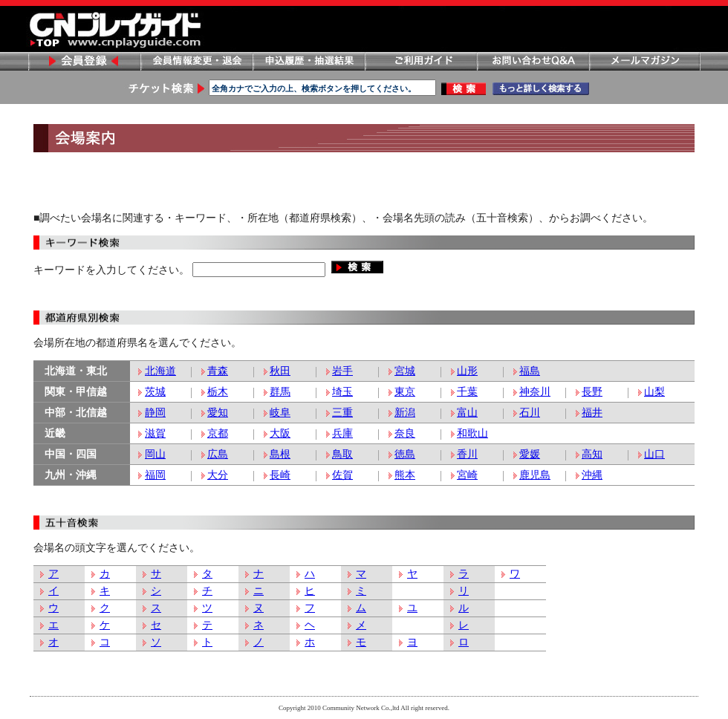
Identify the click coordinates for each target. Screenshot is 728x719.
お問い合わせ (533, 61)
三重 (342, 413)
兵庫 (342, 433)
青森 (218, 371)
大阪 (280, 433)
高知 (592, 454)
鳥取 (342, 454)
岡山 (155, 454)
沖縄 (592, 475)
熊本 (405, 475)
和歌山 (472, 433)
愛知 (218, 413)
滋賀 (155, 433)
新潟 (405, 413)
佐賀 (342, 475)
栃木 (218, 392)
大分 (218, 475)
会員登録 (84, 61)
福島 (530, 371)
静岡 (155, 413)
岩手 (342, 371)
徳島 (405, 454)
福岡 (155, 475)
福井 (592, 413)
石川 (530, 413)
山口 (654, 454)
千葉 (467, 392)
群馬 (280, 392)
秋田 (280, 371)
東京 (405, 392)
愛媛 (530, 454)
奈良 (405, 433)
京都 (218, 433)
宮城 (405, 371)
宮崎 (467, 475)
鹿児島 (535, 475)
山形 (467, 371)
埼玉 (342, 392)
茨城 (155, 392)
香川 (467, 454)
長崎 (280, 475)
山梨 (654, 392)
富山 (467, 413)
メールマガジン (645, 61)
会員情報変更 (196, 61)
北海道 (160, 371)
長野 (592, 392)
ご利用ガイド (420, 61)
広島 (218, 454)
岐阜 (280, 413)
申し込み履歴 (308, 61)
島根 (280, 454)
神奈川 (535, 392)
